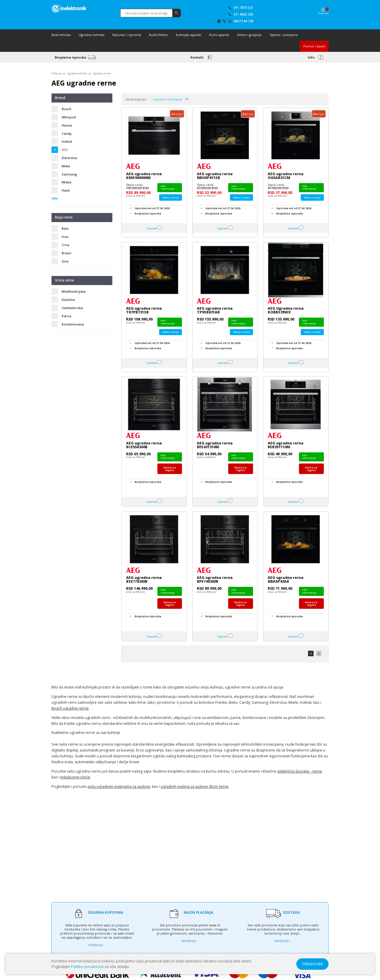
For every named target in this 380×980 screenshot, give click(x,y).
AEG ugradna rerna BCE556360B (144, 445)
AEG (65, 150)
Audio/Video (158, 35)
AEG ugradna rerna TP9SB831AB (215, 310)
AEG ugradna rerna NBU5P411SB (215, 176)
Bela (65, 228)
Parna (67, 316)
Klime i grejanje (250, 35)
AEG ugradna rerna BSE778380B (144, 580)
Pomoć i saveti (314, 46)
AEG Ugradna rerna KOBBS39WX (286, 310)
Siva (65, 261)
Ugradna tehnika (92, 35)
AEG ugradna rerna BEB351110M (286, 445)
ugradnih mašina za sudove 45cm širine (195, 786)
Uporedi (152, 228)
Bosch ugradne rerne (70, 708)
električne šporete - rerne (300, 771)
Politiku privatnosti (87, 967)
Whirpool (69, 117)
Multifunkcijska (74, 291)
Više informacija (168, 187)
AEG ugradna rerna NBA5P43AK (286, 580)
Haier (66, 190)
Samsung (69, 174)
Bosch (67, 109)
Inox (65, 237)
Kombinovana (73, 324)
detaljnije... (97, 944)
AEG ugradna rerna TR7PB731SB (144, 310)
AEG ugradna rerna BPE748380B (215, 580)
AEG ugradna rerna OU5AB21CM (286, 176)
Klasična (68, 300)
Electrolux (69, 158)
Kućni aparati (219, 35)
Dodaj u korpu (171, 197)
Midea (67, 182)
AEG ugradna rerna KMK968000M (144, 176)
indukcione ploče (75, 777)
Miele (66, 166)
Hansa (67, 125)
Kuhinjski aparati (189, 35)
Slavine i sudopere (284, 35)
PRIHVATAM (312, 964)
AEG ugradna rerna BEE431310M (215, 445)
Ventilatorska (72, 308)
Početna (56, 73)
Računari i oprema (127, 35)
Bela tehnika (61, 35)
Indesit (67, 141)
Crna (66, 245)
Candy (67, 133)
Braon (67, 253)
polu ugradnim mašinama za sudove (119, 786)
